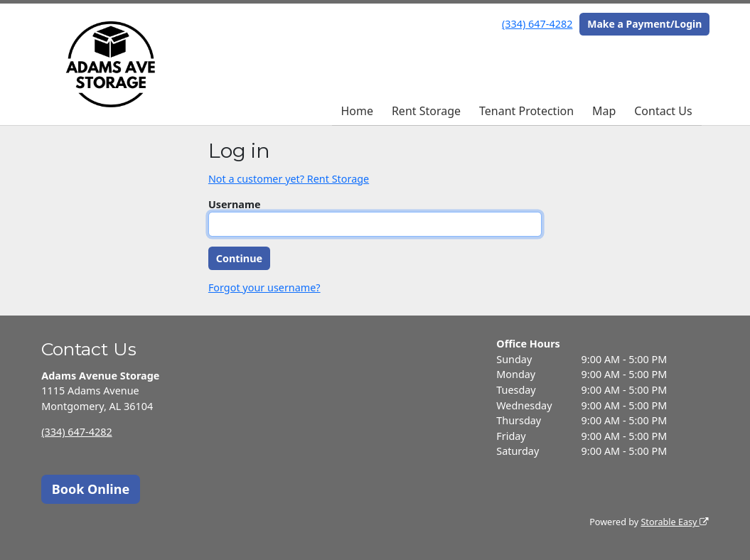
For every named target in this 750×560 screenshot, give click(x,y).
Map (604, 111)
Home (357, 111)
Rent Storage (426, 111)
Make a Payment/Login (644, 24)
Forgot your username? (264, 287)
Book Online (91, 489)
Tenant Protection (526, 111)
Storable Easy (674, 522)
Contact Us (663, 111)
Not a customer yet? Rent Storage (289, 179)
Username (235, 204)
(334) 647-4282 (537, 24)
